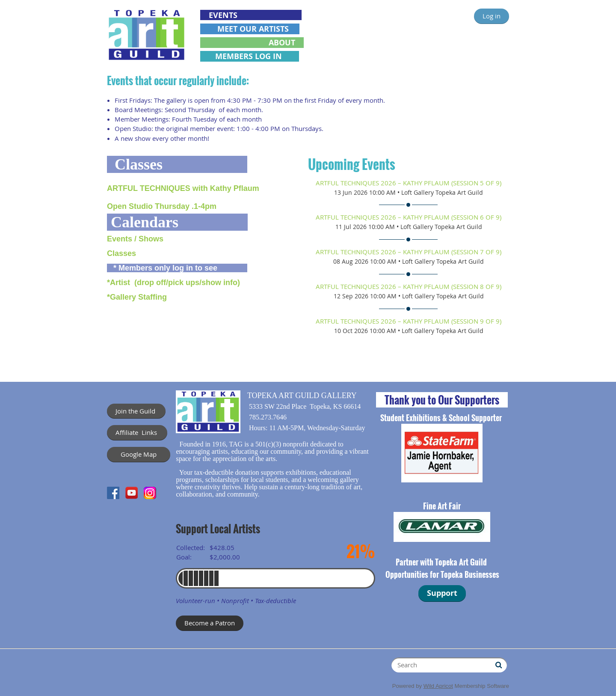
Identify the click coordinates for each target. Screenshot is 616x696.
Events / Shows (135, 239)
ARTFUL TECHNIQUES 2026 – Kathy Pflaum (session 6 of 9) (409, 217)
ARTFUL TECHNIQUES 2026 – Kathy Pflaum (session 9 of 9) (409, 321)
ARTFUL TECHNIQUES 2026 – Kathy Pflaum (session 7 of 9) (409, 252)
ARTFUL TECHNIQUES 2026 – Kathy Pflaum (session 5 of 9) (409, 183)
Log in (492, 16)
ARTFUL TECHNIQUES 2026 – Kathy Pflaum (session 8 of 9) (409, 286)
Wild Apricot (438, 686)
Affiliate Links (137, 432)
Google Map (139, 454)
